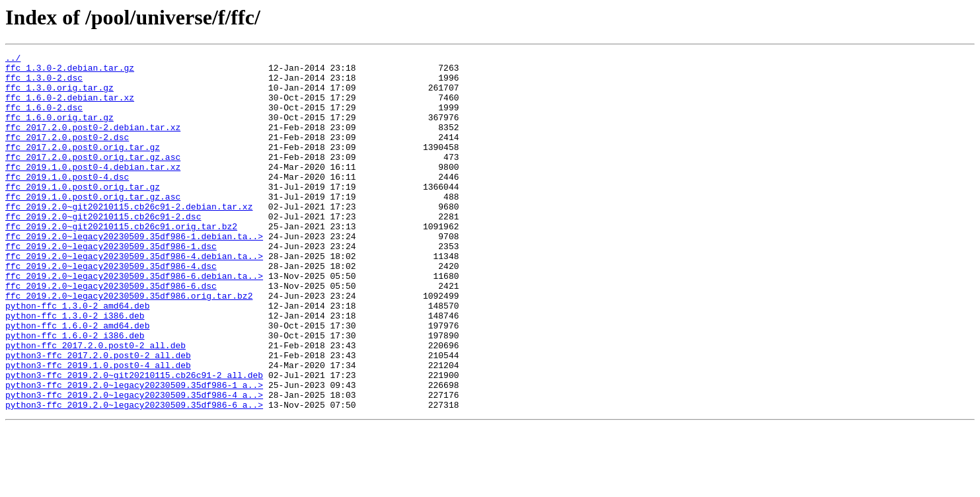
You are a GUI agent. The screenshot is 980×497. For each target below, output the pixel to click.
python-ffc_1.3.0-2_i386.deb (75, 369)
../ (13, 59)
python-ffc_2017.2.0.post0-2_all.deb (95, 404)
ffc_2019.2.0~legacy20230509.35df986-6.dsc (111, 333)
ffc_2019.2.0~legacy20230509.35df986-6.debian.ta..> (134, 321)
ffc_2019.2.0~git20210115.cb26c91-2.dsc (103, 250)
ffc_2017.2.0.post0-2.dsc (67, 155)
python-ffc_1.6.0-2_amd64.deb (77, 381)
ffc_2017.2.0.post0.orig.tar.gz (83, 167)
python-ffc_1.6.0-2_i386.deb (75, 393)
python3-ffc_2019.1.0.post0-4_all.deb (98, 428)
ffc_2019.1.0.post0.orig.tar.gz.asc (93, 226)
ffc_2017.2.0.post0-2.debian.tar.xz (93, 143)
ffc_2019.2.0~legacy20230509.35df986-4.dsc (111, 309)
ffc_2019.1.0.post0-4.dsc (67, 202)
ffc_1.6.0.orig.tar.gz (59, 131)
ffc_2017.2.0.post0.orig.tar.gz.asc (93, 178)
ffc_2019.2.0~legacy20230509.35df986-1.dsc (111, 286)
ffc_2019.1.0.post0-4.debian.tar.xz (93, 190)
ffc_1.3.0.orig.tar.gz (59, 95)
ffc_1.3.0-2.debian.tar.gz (70, 71)
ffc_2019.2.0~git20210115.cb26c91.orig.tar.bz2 (121, 262)
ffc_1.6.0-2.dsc (44, 119)
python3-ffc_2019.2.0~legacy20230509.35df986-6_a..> (134, 476)
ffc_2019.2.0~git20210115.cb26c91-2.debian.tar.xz (129, 238)
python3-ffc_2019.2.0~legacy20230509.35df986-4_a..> (134, 464)
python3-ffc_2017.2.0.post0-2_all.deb (98, 416)
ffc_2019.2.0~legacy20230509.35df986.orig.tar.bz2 (129, 345)
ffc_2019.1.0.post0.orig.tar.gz (83, 214)
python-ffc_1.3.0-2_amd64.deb (77, 357)
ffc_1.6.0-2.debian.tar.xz (70, 107)
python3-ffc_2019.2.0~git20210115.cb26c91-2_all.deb (134, 440)
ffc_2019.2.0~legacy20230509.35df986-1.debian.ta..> (134, 274)
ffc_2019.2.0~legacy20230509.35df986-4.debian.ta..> (134, 297)
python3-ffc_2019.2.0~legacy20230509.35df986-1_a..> (134, 452)
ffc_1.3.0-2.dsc (44, 83)
